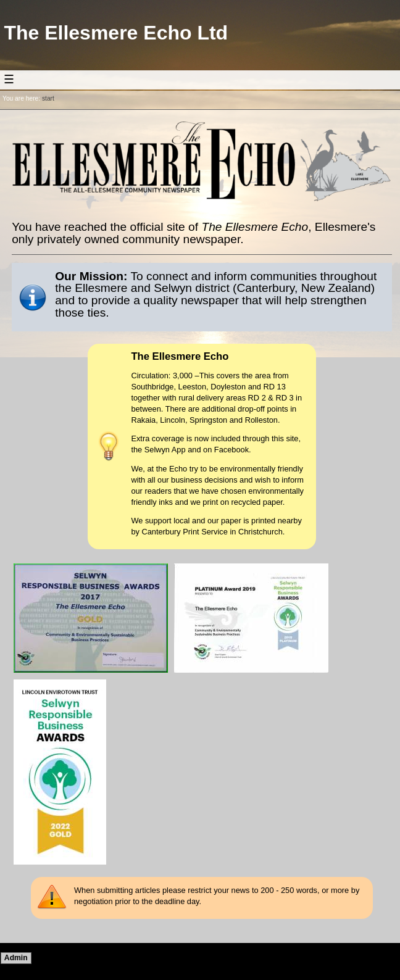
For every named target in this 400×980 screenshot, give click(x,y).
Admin (16, 958)
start (48, 98)
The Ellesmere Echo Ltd (116, 33)
